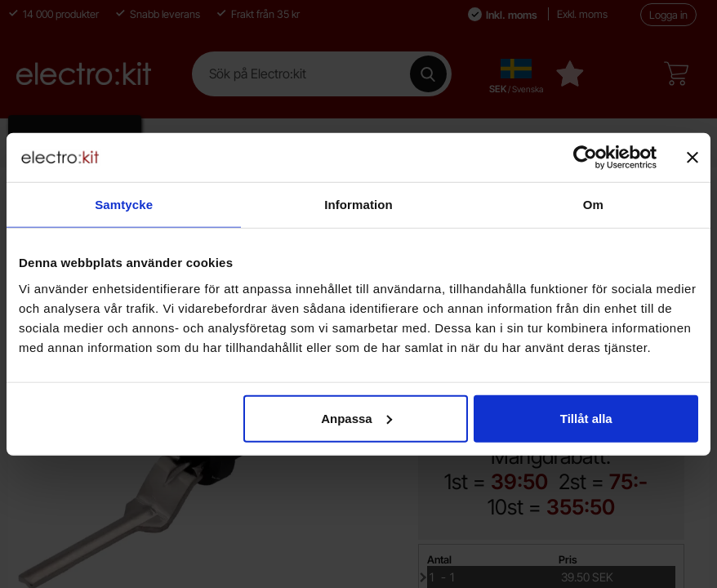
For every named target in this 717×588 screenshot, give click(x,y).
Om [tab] (593, 205)
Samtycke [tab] (124, 205)
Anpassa (356, 418)
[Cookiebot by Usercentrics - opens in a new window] (585, 158)
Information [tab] (358, 205)
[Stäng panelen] (693, 158)
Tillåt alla (586, 418)
